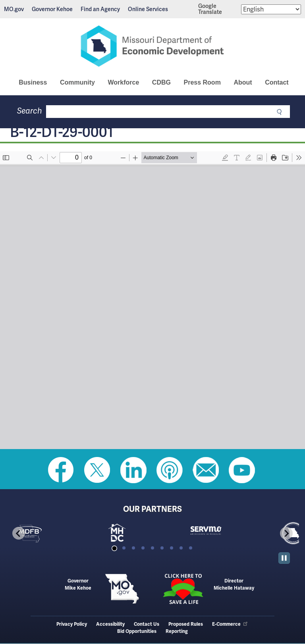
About (243, 82)
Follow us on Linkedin (133, 470)
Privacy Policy (72, 624)
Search (30, 111)
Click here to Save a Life (183, 589)
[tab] (114, 548)
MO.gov (14, 9)
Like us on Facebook (61, 470)
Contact (277, 82)
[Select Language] (271, 9)
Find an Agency (100, 9)
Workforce (123, 82)
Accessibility (110, 624)
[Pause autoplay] (284, 558)
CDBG (161, 82)
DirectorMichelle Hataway (234, 585)
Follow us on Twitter (97, 470)
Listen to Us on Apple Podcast (170, 470)
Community (77, 82)
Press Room (202, 82)
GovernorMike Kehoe (78, 585)
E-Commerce (230, 624)
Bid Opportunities (137, 631)
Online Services (148, 9)
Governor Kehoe (52, 9)
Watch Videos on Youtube (242, 470)
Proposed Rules (186, 624)
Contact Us (147, 624)
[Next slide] (286, 533)
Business (33, 82)
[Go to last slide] (19, 533)
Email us (206, 470)
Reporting (177, 631)
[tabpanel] (50, 533)
